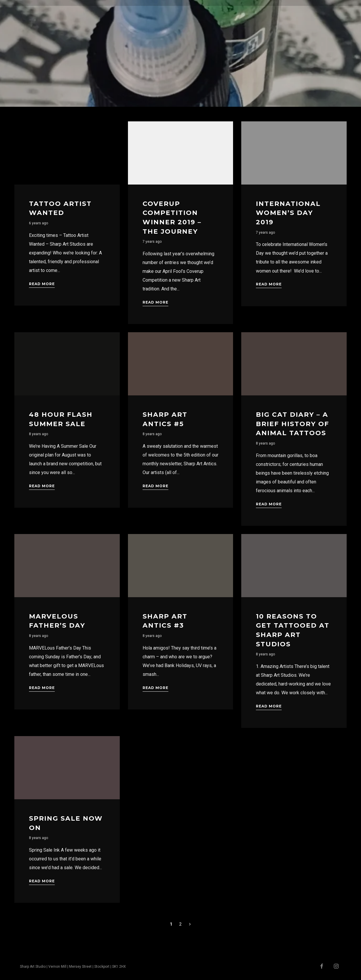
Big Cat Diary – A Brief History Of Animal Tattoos (292, 424)
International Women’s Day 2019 (288, 213)
